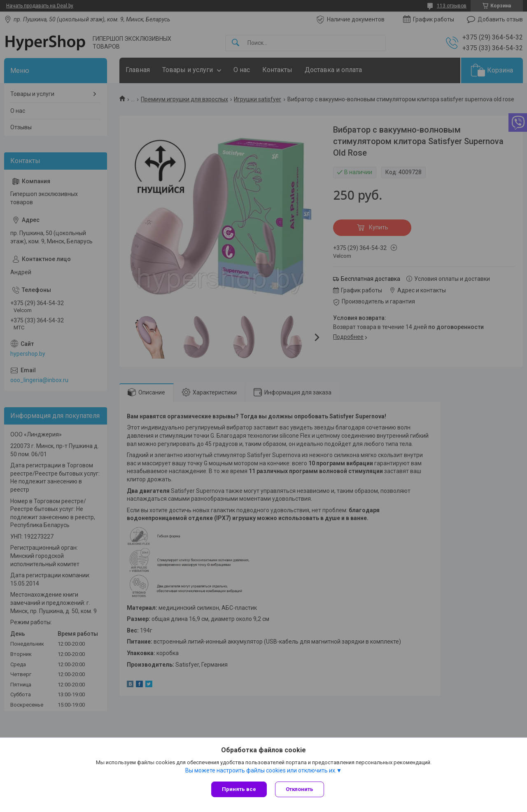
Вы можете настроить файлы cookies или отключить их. (261, 770)
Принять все (239, 789)
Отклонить (300, 789)
